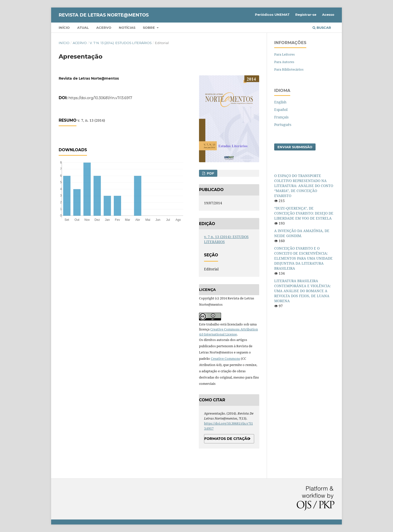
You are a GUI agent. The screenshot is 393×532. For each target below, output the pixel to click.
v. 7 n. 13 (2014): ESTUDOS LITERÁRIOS (121, 43)
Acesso (328, 15)
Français (281, 117)
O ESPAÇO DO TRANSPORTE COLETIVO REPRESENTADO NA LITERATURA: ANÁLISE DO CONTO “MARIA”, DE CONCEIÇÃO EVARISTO (304, 186)
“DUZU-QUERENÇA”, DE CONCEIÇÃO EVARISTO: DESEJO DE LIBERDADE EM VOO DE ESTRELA (304, 213)
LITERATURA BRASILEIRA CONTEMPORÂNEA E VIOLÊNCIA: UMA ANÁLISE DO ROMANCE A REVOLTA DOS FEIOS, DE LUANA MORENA (303, 291)
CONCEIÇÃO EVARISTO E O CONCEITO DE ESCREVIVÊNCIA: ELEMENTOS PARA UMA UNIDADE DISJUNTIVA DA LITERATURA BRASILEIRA (303, 258)
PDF (210, 173)
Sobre (149, 28)
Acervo (104, 28)
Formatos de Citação (227, 439)
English (280, 102)
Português (283, 125)
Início (64, 28)
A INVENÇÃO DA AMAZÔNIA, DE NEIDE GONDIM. (302, 233)
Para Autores (284, 62)
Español (281, 110)
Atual (83, 28)
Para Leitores (284, 54)
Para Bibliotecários (289, 69)
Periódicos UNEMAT (272, 15)
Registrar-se (306, 15)
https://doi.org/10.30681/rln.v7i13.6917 (100, 98)
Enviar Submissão (295, 147)
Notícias (127, 28)
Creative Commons (225, 359)
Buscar (322, 28)
